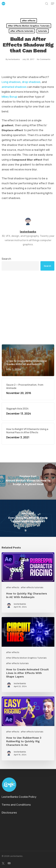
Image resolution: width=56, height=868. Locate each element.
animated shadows (14, 87)
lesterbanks (14, 59)
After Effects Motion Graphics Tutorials (29, 26)
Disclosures (9, 812)
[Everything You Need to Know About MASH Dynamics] (28, 518)
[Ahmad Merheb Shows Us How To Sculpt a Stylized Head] (28, 481)
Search (6, 259)
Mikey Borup (9, 97)
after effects (29, 21)
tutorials (43, 31)
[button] (53, 4)
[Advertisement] (28, 307)
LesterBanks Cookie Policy (19, 797)
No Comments (44, 59)
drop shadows (31, 82)
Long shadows (11, 82)
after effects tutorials (22, 31)
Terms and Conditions (16, 805)
